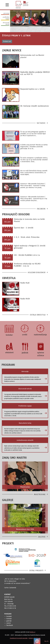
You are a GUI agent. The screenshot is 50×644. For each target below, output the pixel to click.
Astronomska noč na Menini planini (32, 56)
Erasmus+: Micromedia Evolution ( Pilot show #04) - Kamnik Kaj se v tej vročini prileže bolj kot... (34, 199)
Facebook (41, 209)
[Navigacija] (7, 5)
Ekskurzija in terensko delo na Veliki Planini (29, 220)
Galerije (42, 537)
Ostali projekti (36, 571)
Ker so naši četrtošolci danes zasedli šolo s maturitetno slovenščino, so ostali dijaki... (34, 173)
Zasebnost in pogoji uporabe (19, 638)
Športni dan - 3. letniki (24, 228)
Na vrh (46, 641)
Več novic (41, 123)
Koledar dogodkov (37, 272)
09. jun (7, 230)
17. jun (8, 266)
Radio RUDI (25, 299)
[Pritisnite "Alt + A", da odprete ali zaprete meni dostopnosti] (37, 641)
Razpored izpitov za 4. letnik (32, 89)
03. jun (7, 222)
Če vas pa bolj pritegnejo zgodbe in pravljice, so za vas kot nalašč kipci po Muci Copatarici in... (33, 134)
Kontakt (9, 616)
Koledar (9, 619)
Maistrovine (40, 494)
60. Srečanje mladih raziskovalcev (35, 106)
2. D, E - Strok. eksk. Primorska (27, 237)
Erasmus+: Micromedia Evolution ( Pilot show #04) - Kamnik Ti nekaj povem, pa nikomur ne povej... (33, 186)
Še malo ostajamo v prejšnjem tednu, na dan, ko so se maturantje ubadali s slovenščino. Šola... (34, 160)
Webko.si (32, 632)
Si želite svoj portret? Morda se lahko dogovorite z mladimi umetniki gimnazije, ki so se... (34, 147)
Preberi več (7, 41)
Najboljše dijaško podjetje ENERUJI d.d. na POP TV (35, 73)
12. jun (8, 248)
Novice (9, 623)
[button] (5, 476)
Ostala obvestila (38, 315)
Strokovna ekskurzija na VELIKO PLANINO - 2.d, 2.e (27, 265)
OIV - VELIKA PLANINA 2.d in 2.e (27, 255)
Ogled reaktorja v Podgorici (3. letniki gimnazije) (30, 247)
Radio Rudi (25, 283)
